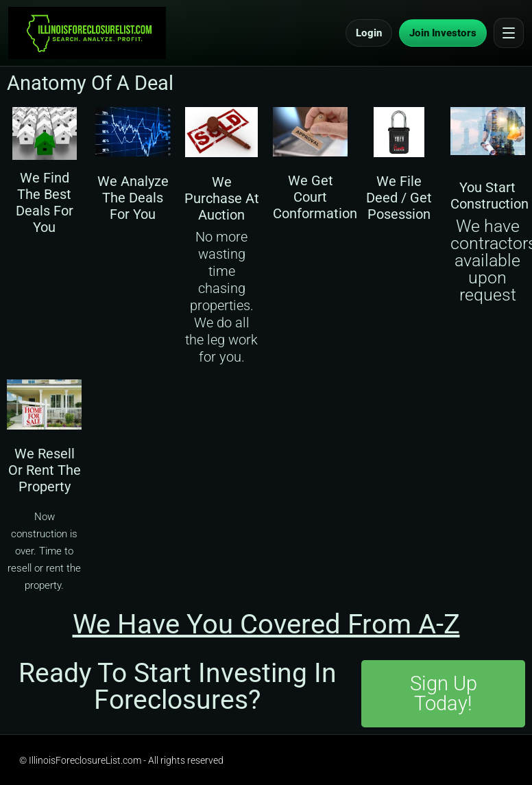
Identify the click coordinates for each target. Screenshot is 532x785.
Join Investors (443, 33)
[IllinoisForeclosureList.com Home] (87, 33)
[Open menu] (509, 33)
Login (369, 33)
